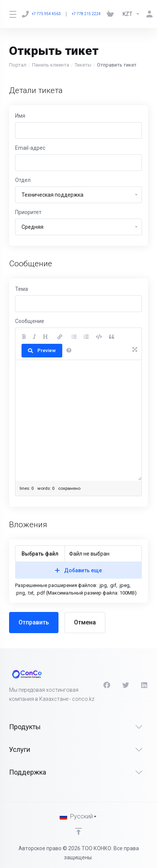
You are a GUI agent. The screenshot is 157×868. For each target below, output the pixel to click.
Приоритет (28, 212)
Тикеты (83, 65)
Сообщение (30, 321)
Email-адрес (30, 148)
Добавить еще (78, 570)
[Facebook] (107, 685)
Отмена (85, 622)
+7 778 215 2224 (86, 14)
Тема (22, 289)
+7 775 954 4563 (41, 14)
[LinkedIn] (145, 685)
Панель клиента (51, 65)
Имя (20, 116)
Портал (18, 65)
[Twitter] (126, 685)
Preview (42, 350)
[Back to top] (78, 831)
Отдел (23, 180)
